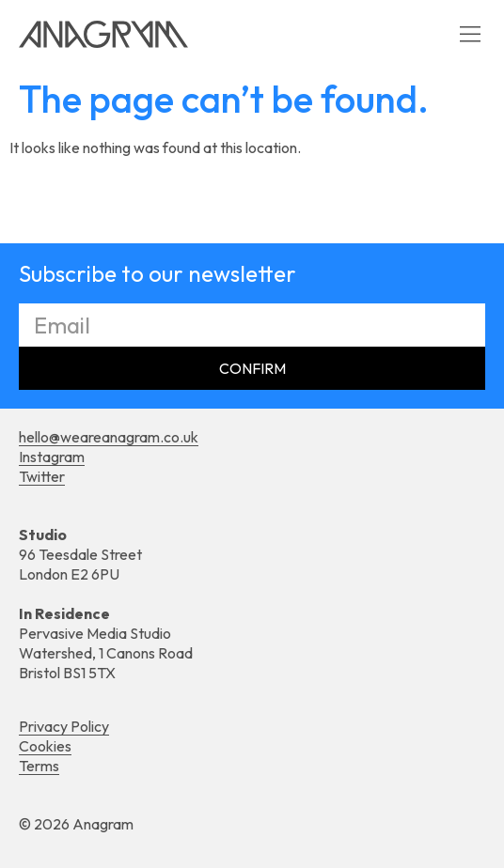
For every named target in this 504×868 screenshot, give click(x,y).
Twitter (42, 476)
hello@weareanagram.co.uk (109, 437)
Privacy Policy (64, 726)
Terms (39, 766)
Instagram (52, 457)
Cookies (45, 746)
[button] (470, 34)
